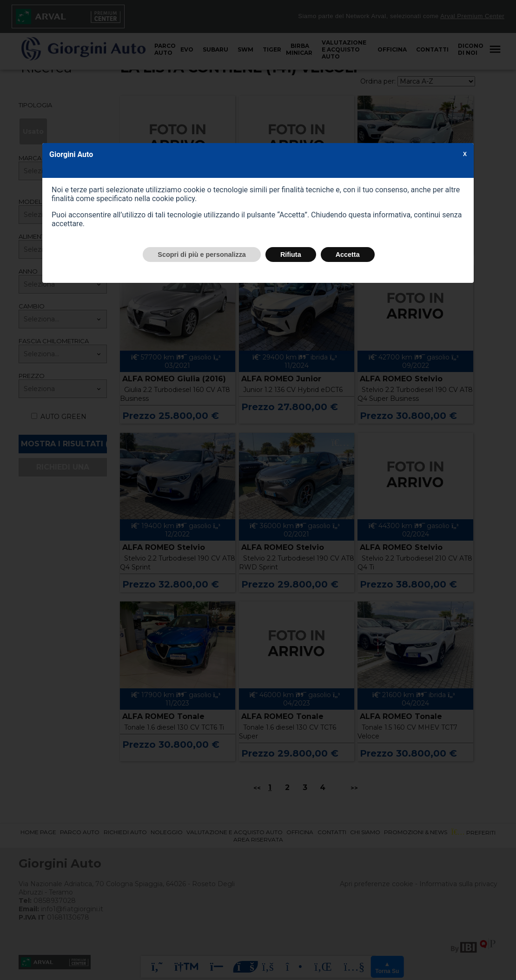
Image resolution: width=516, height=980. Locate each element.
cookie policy (173, 199)
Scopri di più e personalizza (202, 255)
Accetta (348, 255)
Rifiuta (291, 255)
